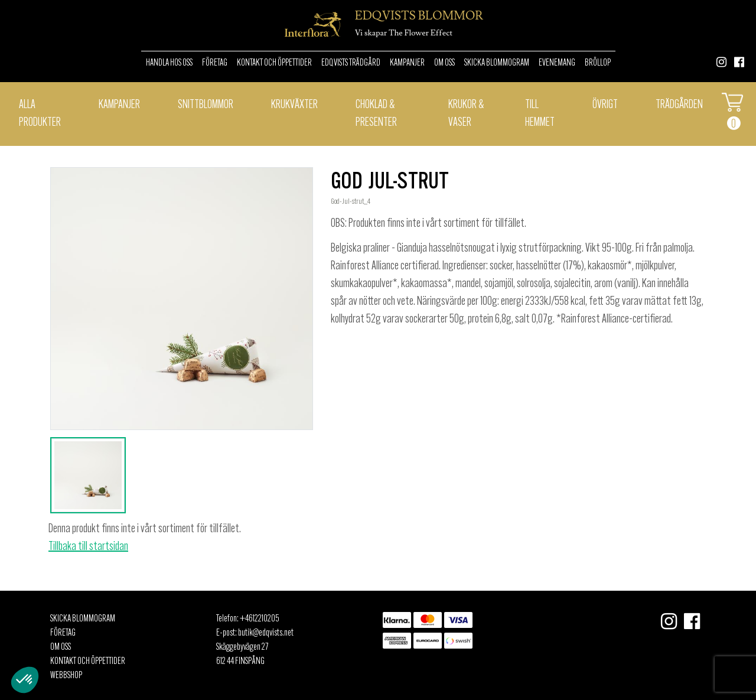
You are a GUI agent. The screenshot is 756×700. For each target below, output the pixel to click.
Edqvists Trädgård (351, 63)
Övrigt (605, 105)
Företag (215, 63)
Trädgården (679, 105)
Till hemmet (540, 114)
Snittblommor (206, 105)
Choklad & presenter (376, 114)
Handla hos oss (169, 63)
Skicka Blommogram (497, 63)
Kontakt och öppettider (274, 63)
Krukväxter (294, 105)
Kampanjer (407, 63)
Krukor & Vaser (466, 114)
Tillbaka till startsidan (88, 547)
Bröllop (598, 63)
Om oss (444, 63)
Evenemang (557, 63)
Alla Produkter (40, 114)
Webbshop (66, 676)
